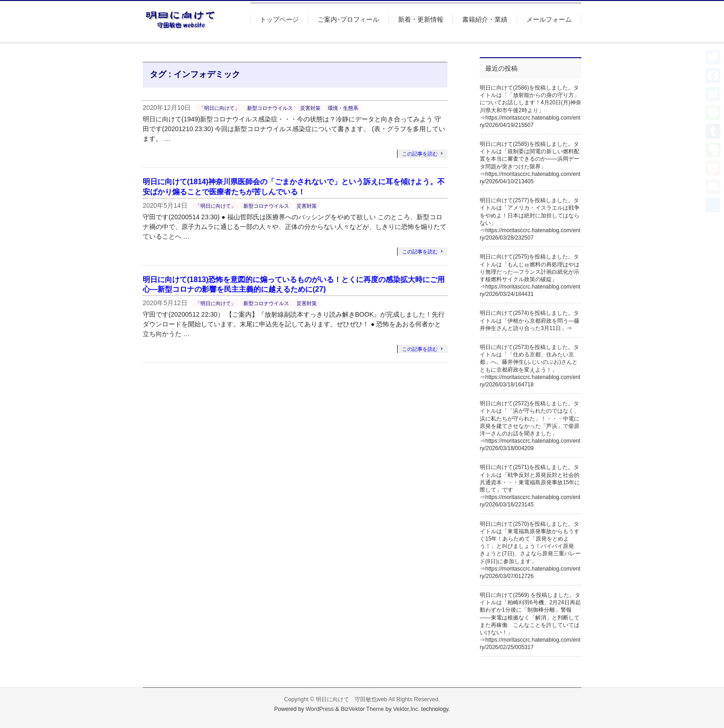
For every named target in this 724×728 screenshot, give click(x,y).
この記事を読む (420, 154)
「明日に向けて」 (219, 108)
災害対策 (310, 108)
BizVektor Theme (362, 709)
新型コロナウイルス (270, 108)
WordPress (320, 709)
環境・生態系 (343, 108)
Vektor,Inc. (406, 709)
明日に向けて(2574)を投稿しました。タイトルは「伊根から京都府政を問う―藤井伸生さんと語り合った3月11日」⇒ (530, 320)
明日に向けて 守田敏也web (352, 699)
